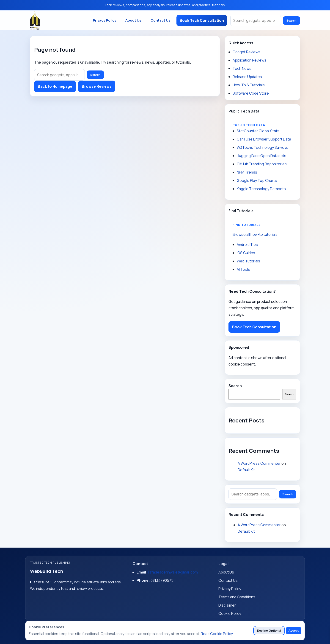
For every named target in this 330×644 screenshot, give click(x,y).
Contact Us (161, 20)
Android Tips (247, 245)
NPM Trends (247, 172)
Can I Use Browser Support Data (264, 139)
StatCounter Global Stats (258, 131)
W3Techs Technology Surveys (263, 147)
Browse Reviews (97, 86)
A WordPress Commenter (259, 463)
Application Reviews (249, 60)
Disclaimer (227, 605)
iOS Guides (246, 253)
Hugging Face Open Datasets (261, 156)
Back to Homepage (55, 86)
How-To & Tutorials (249, 85)
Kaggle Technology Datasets (261, 189)
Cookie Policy (230, 613)
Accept (294, 631)
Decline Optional (269, 631)
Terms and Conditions (237, 597)
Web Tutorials (248, 261)
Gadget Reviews (246, 52)
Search (291, 21)
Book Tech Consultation (202, 20)
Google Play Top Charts (257, 180)
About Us (133, 20)
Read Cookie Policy (217, 634)
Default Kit (246, 470)
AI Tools (243, 269)
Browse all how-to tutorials (255, 234)
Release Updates (247, 77)
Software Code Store (251, 93)
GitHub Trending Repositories (262, 164)
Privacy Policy (104, 20)
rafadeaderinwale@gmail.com (173, 572)
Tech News (242, 68)
